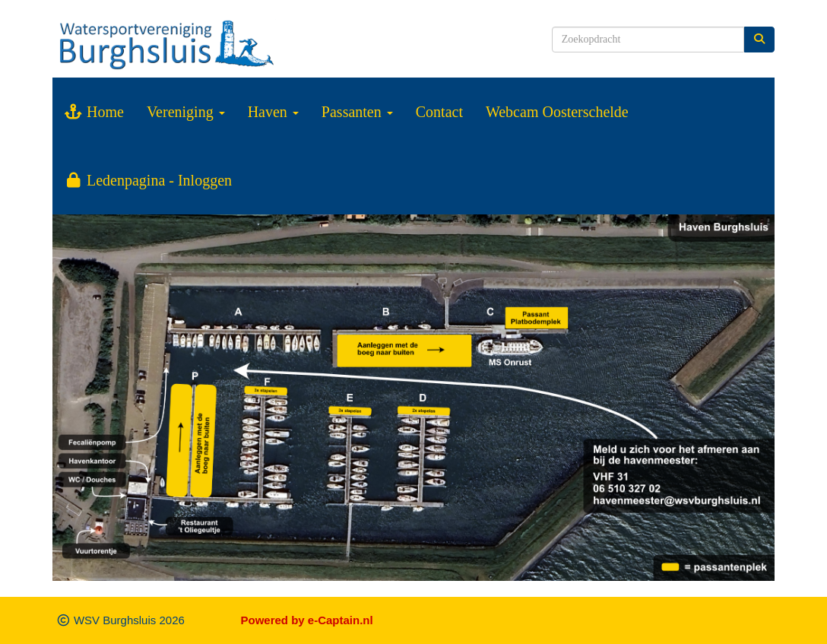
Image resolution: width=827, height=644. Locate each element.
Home (94, 112)
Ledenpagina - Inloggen (148, 180)
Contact (439, 112)
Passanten (357, 112)
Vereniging (186, 112)
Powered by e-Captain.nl (307, 620)
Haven (273, 112)
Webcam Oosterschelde (557, 112)
